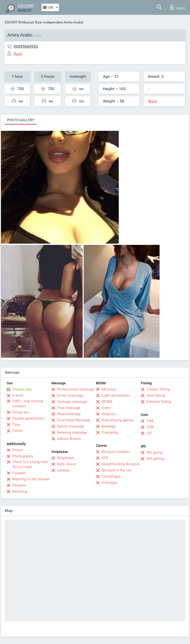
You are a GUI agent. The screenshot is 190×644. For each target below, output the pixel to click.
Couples (19, 473)
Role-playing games (118, 420)
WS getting (155, 459)
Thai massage (69, 408)
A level (18, 395)
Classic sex (22, 389)
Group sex (21, 412)
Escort (18, 450)
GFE (105, 458)
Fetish (17, 431)
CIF (149, 433)
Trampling (110, 432)
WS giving (154, 452)
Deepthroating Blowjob (120, 464)
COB (150, 427)
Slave (106, 408)
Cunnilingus (111, 476)
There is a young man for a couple (30, 464)
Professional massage (76, 389)
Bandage (109, 426)
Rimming (20, 491)
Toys (16, 425)
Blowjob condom (116, 452)
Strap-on (109, 414)
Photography (23, 456)
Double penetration (28, 418)
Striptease (66, 458)
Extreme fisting (159, 402)
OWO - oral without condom (28, 404)
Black (153, 101)
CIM (150, 421)
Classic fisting (158, 389)
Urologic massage (72, 402)
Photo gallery (21, 120)
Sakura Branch (69, 439)
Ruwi (39, 22)
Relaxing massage (72, 432)
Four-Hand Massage (74, 420)
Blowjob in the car (117, 470)
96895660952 (26, 46)
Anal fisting (156, 395)
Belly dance (67, 464)
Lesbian (64, 470)
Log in (178, 7)
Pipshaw (19, 485)
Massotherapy (69, 414)
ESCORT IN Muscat (19, 22)
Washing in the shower (31, 479)
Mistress (109, 389)
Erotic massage (70, 395)
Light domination (116, 395)
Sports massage (71, 426)
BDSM (107, 402)
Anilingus (109, 483)
